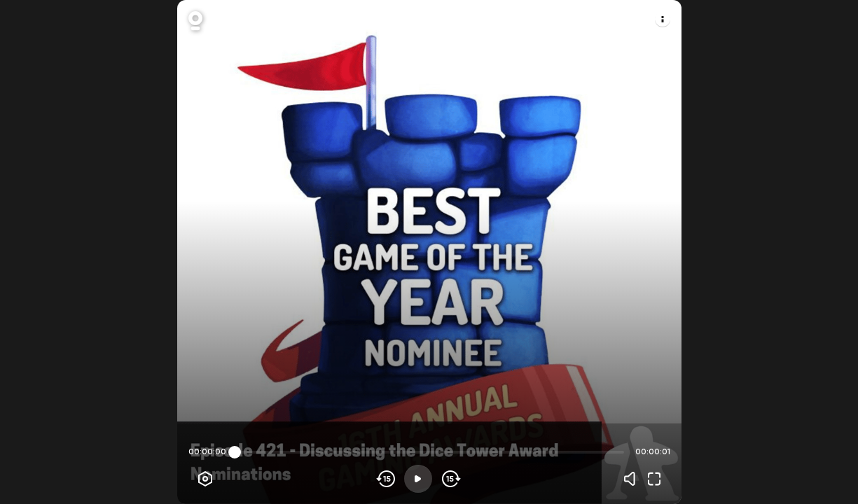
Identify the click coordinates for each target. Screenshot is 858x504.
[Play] (418, 479)
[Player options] (205, 479)
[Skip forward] (450, 479)
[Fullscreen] (654, 479)
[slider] (235, 452)
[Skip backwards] (386, 479)
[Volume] (633, 479)
